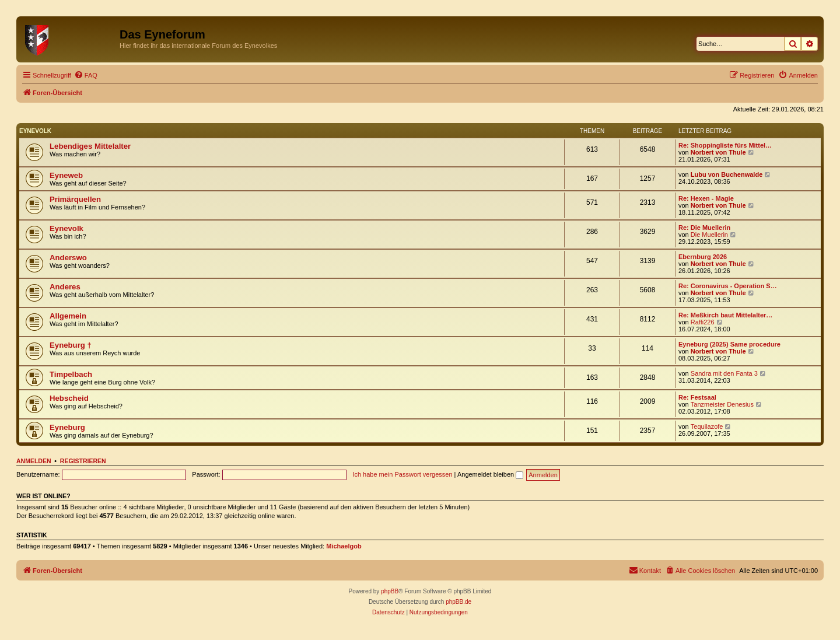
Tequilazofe (707, 426)
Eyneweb (66, 175)
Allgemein (68, 316)
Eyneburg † (71, 345)
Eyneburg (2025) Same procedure (729, 344)
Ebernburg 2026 (703, 257)
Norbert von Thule (718, 152)
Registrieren (83, 461)
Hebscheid (69, 398)
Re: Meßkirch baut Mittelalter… (725, 315)
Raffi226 (703, 322)
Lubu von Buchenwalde (727, 174)
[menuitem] (86, 75)
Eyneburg (67, 427)
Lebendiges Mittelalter (90, 146)
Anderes (65, 287)
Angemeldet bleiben (490, 474)
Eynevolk (35, 131)
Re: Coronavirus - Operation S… (728, 286)
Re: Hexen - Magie (706, 198)
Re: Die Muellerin (704, 228)
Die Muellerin (709, 235)
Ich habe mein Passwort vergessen (402, 474)
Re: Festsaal (697, 397)
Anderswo (68, 258)
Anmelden (34, 461)
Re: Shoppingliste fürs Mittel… (725, 145)
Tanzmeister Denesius (722, 404)
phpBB (390, 591)
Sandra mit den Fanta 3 (724, 373)
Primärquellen (75, 199)
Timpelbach (71, 374)
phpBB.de (459, 602)
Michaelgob (344, 546)
